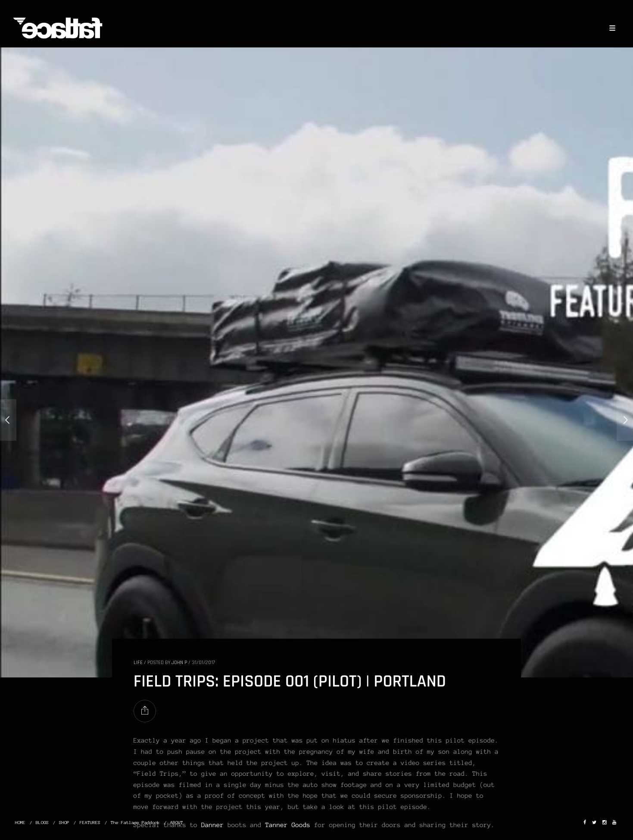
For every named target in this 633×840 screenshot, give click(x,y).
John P (179, 663)
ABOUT (177, 823)
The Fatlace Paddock (135, 823)
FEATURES (90, 823)
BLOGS (42, 823)
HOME (20, 823)
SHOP (64, 823)
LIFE (138, 663)
